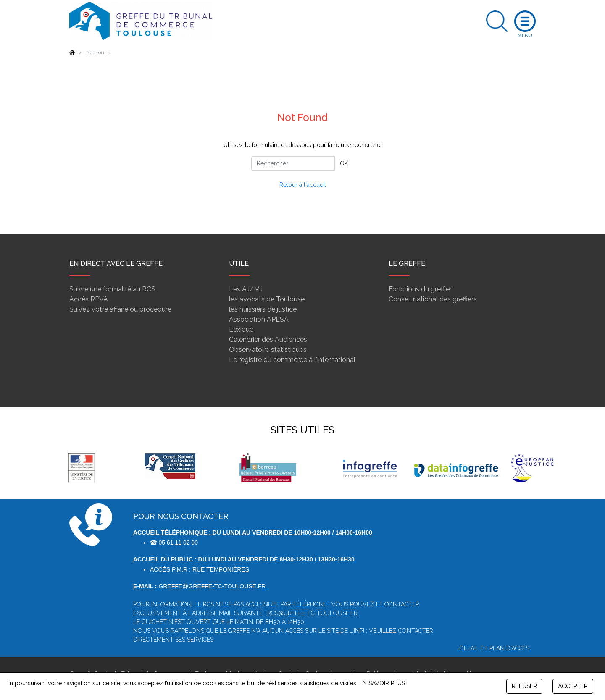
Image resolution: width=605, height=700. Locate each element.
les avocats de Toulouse (267, 299)
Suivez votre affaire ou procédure (120, 309)
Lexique (241, 329)
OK (344, 163)
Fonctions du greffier (420, 289)
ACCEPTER (573, 686)
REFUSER (524, 686)
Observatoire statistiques (268, 350)
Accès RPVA (89, 299)
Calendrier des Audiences (268, 340)
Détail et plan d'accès (495, 648)
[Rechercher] (293, 164)
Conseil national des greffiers (433, 299)
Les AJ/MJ (246, 289)
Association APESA (259, 319)
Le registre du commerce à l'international (292, 360)
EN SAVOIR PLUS (382, 683)
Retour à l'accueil (303, 185)
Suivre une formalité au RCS (112, 289)
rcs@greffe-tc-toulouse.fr (312, 613)
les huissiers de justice (263, 309)
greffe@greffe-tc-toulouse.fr (212, 586)
